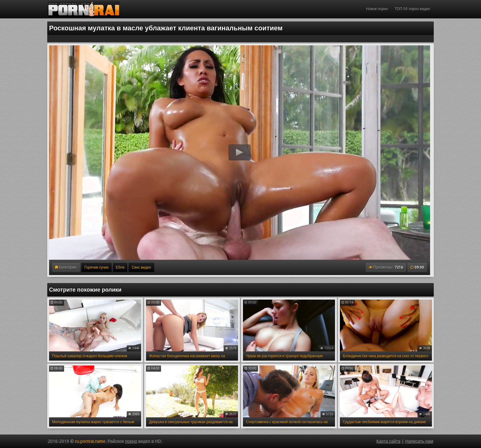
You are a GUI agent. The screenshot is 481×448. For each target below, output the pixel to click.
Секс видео (141, 267)
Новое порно (377, 9)
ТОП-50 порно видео (412, 9)
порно (131, 441)
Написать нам (419, 441)
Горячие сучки (96, 267)
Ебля (120, 267)
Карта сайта (388, 441)
